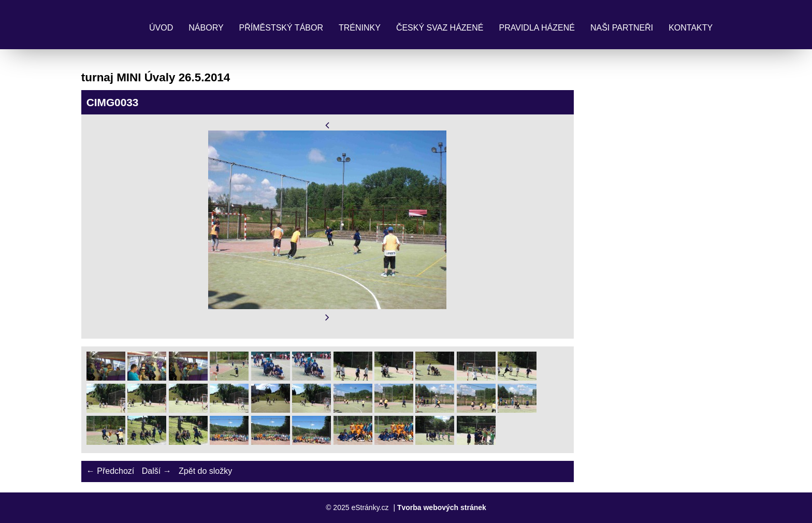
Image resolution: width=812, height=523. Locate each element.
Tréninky (360, 28)
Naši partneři (622, 28)
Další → (157, 471)
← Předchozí (110, 471)
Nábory (206, 28)
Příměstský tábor (281, 28)
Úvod (161, 28)
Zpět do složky (205, 471)
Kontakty (691, 28)
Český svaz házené (440, 28)
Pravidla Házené (537, 28)
